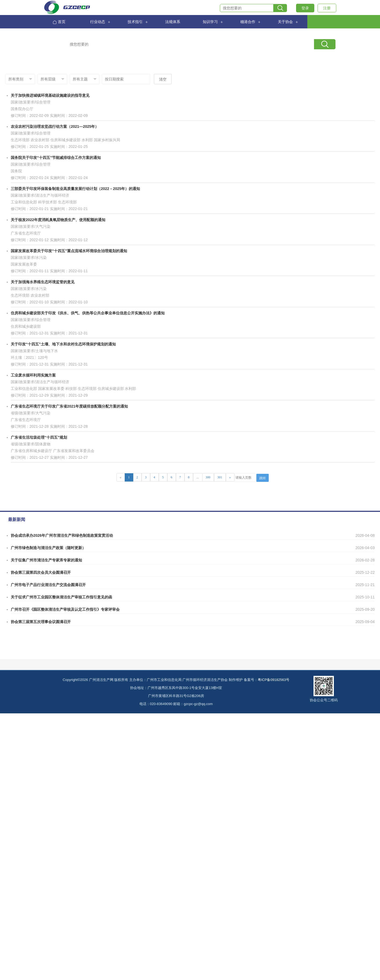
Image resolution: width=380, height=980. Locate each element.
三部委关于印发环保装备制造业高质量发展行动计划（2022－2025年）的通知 (75, 189)
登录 (305, 8)
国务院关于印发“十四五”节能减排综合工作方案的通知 (56, 158)
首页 (59, 22)
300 (208, 477)
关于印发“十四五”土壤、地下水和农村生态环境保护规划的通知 (63, 344)
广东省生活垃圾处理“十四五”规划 (39, 437)
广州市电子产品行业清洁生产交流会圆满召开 (48, 585)
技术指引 (135, 22)
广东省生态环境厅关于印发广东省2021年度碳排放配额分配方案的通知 (69, 406)
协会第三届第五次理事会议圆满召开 (41, 622)
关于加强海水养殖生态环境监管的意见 (43, 282)
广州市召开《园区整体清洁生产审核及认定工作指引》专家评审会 (65, 609)
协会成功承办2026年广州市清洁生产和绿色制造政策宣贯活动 (62, 535)
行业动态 (98, 22)
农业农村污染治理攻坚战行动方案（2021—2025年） (55, 126)
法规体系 (173, 22)
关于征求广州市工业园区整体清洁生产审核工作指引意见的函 (61, 597)
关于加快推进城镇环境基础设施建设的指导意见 (50, 95)
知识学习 (210, 22)
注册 (327, 8)
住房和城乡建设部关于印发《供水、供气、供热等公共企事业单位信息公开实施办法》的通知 (88, 313)
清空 (163, 79)
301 (220, 477)
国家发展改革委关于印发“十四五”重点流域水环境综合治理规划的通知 (69, 251)
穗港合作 (248, 22)
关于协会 (285, 22)
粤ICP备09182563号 (274, 680)
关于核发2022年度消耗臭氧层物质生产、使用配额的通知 (58, 220)
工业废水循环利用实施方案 (33, 375)
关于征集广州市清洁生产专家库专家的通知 (46, 560)
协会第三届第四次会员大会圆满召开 (41, 572)
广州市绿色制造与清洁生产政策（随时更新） (48, 548)
